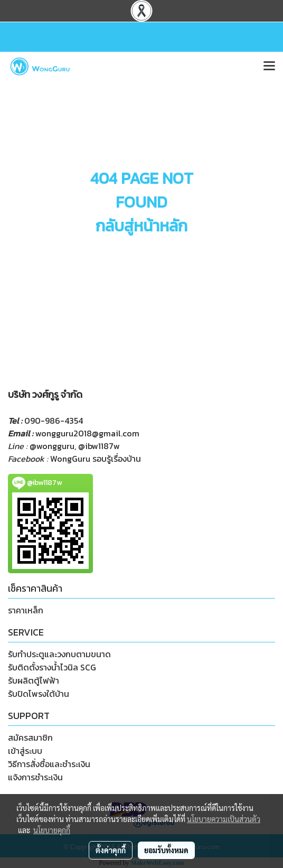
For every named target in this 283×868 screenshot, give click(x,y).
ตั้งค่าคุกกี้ (111, 850)
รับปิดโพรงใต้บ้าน (39, 694)
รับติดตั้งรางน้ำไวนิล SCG (52, 667)
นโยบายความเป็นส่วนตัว (224, 819)
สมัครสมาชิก (30, 738)
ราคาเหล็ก (26, 610)
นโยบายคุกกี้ (52, 830)
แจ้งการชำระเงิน (35, 777)
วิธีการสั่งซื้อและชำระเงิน (49, 764)
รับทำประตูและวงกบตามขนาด (59, 654)
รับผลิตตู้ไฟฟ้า (34, 680)
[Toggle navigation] (269, 67)
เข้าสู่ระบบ (25, 751)
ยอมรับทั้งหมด (166, 850)
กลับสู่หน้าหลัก (141, 226)
